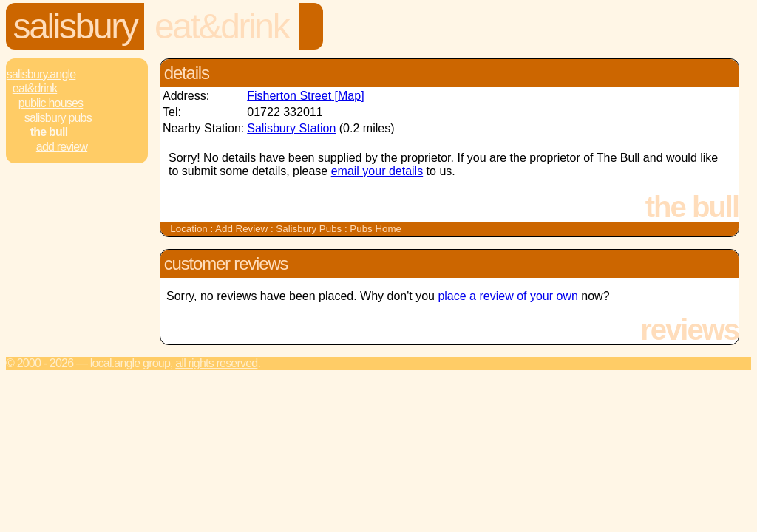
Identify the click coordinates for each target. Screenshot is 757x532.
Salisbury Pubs (58, 118)
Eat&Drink (221, 26)
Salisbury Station (291, 128)
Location (189, 229)
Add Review (241, 229)
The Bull (49, 132)
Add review (62, 147)
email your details (377, 171)
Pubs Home (376, 229)
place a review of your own (508, 296)
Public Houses (51, 103)
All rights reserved (216, 363)
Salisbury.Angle (41, 74)
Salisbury (75, 26)
